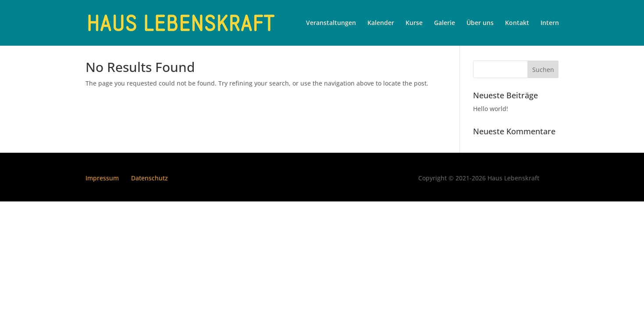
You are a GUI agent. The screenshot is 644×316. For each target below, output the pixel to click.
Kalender (381, 23)
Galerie (445, 23)
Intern (550, 23)
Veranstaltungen (331, 23)
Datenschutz (149, 178)
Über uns (480, 23)
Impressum (102, 178)
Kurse (414, 23)
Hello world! (491, 109)
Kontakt (517, 23)
